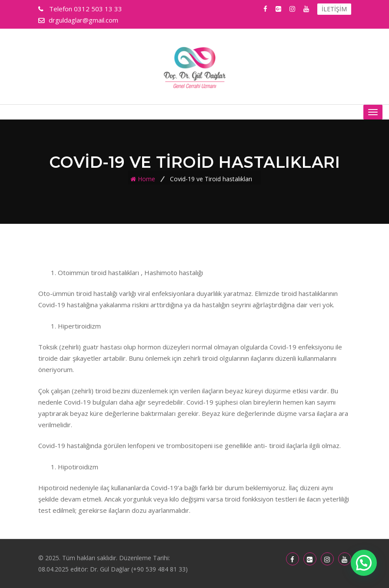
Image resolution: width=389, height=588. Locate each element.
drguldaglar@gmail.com (83, 20)
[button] (364, 563)
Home (146, 179)
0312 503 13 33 (85, 9)
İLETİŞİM (334, 9)
